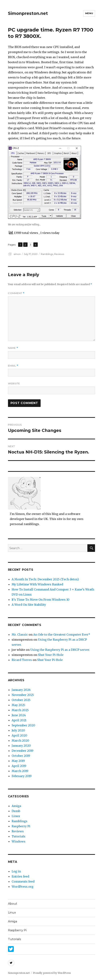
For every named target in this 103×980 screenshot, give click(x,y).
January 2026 (21, 690)
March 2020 (20, 740)
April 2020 (19, 735)
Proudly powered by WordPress (52, 973)
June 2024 (19, 715)
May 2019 (18, 761)
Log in (16, 871)
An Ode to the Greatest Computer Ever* (62, 634)
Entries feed (20, 876)
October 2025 (21, 700)
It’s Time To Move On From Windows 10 (41, 600)
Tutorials (18, 836)
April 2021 (19, 720)
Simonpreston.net (28, 13)
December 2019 (22, 751)
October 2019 (21, 756)
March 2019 (20, 771)
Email (13, 366)
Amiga (16, 806)
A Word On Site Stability (29, 605)
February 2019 (22, 776)
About (13, 904)
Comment (16, 293)
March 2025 (20, 710)
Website (14, 383)
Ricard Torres (22, 660)
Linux (16, 816)
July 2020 (18, 730)
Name (13, 348)
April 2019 (19, 766)
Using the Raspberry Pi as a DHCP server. (60, 650)
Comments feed (23, 881)
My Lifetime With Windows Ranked (37, 584)
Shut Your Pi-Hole (51, 655)
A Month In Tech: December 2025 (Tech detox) (45, 579)
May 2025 (18, 705)
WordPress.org (22, 887)
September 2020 (23, 725)
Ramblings (47, 254)
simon (17, 254)
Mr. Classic (20, 634)
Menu (89, 13)
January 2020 (21, 746)
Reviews (59, 254)
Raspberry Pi (21, 826)
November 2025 (23, 695)
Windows (18, 841)
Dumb (16, 811)
